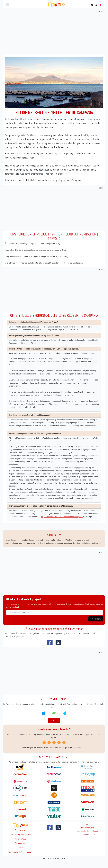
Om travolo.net (21, 830)
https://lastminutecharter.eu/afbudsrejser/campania (62, 517)
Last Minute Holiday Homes (88, 831)
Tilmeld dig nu (96, 619)
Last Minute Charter (88, 834)
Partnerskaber (21, 843)
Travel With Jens (88, 828)
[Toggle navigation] (8, 4)
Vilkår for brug (21, 839)
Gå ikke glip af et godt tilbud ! (21, 852)
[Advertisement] (54, 33)
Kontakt (21, 848)
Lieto (87, 825)
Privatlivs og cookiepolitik (21, 834)
